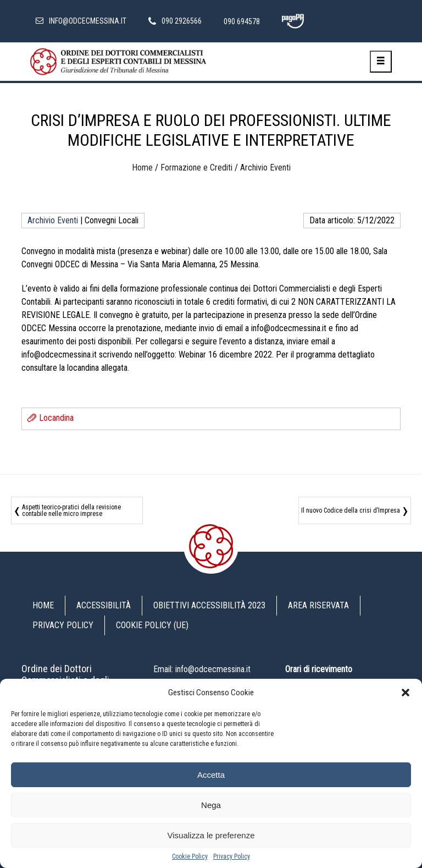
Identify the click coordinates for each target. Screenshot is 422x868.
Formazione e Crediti (196, 167)
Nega (211, 805)
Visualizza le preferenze (211, 835)
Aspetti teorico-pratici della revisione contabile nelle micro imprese (71, 510)
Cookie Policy (190, 856)
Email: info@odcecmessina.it (202, 669)
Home (142, 167)
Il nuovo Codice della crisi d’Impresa (351, 510)
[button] (406, 693)
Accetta (211, 775)
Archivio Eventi (265, 167)
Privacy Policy (232, 856)
